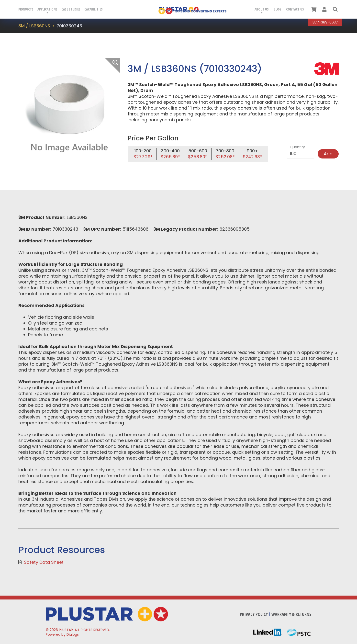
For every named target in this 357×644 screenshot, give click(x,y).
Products (26, 9)
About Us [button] (262, 9)
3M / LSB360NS (34, 26)
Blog (277, 9)
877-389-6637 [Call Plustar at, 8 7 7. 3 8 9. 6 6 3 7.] (325, 22)
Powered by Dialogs (62, 634)
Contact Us (295, 9)
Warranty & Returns (291, 614)
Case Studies (71, 9)
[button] (335, 9)
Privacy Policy (254, 614)
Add (328, 154)
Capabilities (94, 9)
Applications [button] (47, 9)
